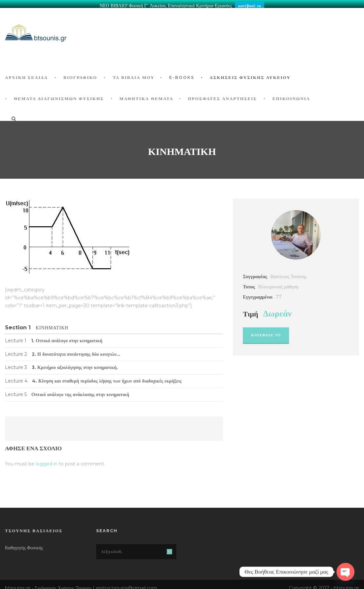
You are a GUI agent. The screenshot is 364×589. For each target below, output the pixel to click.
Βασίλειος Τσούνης (289, 273)
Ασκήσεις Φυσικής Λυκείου (250, 74)
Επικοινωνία (291, 95)
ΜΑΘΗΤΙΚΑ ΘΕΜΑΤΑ (146, 95)
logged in (47, 460)
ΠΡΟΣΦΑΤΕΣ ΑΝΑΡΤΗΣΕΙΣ (222, 95)
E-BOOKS (182, 74)
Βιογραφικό (80, 74)
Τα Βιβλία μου (133, 74)
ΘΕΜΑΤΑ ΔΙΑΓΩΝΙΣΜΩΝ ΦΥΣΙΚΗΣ (59, 95)
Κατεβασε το (266, 331)
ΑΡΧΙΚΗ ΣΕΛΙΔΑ (26, 74)
